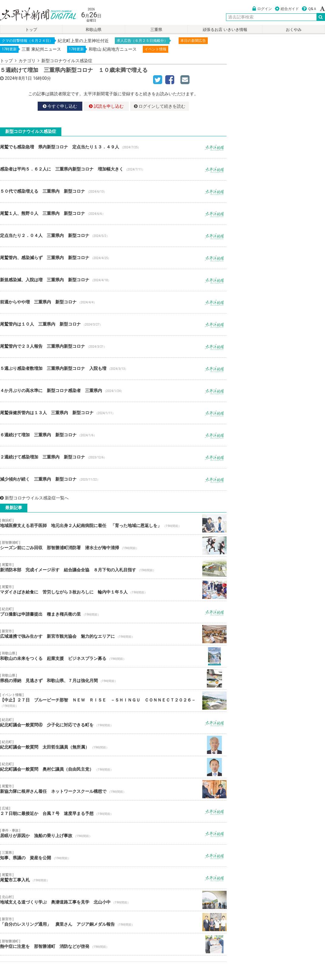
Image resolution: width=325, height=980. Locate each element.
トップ (31, 30)
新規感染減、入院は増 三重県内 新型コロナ (113, 280)
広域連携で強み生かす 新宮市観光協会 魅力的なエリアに (113, 634)
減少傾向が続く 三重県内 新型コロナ (113, 479)
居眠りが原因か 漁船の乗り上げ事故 (113, 833)
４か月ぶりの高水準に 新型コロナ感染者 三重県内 (113, 391)
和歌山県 (94, 30)
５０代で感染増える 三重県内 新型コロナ (113, 191)
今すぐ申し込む (60, 106)
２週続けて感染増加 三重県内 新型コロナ (113, 457)
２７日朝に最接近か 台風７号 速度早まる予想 (113, 811)
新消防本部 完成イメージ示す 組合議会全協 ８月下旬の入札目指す (113, 568)
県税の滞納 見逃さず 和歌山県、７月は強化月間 (113, 678)
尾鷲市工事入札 (113, 878)
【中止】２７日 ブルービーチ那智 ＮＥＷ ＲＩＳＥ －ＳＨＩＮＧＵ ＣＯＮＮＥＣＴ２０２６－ (113, 701)
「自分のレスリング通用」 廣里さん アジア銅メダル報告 (113, 922)
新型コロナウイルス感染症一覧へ (34, 498)
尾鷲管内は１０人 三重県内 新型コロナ (113, 324)
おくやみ (294, 30)
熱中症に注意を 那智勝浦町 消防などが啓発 (113, 944)
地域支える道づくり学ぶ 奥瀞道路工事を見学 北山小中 (113, 900)
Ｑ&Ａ (309, 9)
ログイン (262, 9)
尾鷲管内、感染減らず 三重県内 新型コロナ (113, 258)
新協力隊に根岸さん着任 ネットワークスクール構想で (113, 789)
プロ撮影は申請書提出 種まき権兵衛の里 (113, 612)
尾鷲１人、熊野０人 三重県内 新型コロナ (113, 214)
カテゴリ (27, 61)
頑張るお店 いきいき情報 (225, 30)
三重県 (156, 30)
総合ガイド (287, 9)
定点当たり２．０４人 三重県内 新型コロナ (113, 236)
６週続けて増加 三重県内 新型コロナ (113, 435)
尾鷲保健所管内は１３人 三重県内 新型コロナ (113, 413)
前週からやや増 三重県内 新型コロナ (113, 302)
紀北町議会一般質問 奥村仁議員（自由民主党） (113, 767)
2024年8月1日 (18, 78)
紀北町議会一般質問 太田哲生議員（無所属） (113, 745)
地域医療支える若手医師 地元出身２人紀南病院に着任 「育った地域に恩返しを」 (113, 523)
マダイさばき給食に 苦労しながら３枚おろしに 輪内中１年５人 (113, 590)
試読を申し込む (106, 106)
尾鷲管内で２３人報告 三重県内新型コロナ (113, 346)
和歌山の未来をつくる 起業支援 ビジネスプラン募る (113, 656)
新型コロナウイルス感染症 (67, 61)
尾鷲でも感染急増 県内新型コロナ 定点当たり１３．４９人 (113, 147)
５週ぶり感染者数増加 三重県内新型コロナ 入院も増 (113, 369)
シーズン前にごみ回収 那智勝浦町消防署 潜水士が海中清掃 (113, 546)
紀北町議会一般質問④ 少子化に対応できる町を (113, 723)
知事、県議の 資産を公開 (113, 856)
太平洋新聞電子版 (34, 15)
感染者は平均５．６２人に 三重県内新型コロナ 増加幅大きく (113, 169)
